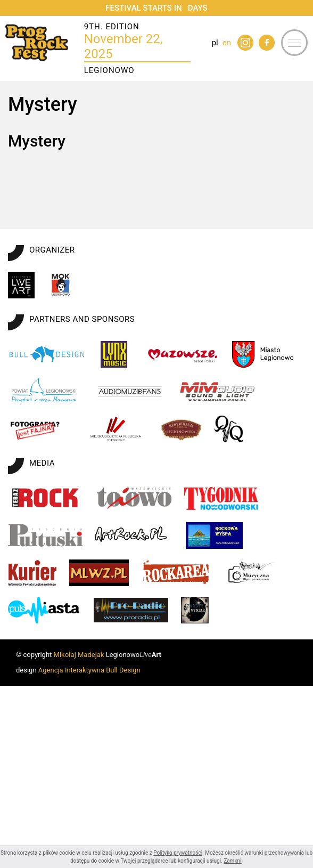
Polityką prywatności (178, 853)
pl (215, 43)
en (227, 43)
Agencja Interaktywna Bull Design (89, 842)
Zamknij (233, 861)
